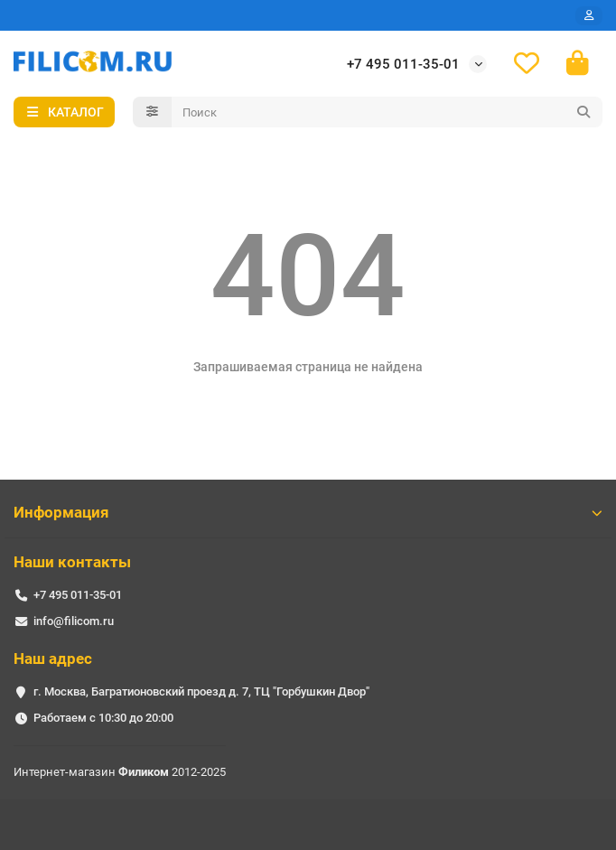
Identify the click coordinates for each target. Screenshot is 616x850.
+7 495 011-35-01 (403, 64)
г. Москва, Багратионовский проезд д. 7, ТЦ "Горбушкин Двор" (201, 691)
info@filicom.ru (74, 621)
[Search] (387, 112)
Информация (308, 512)
